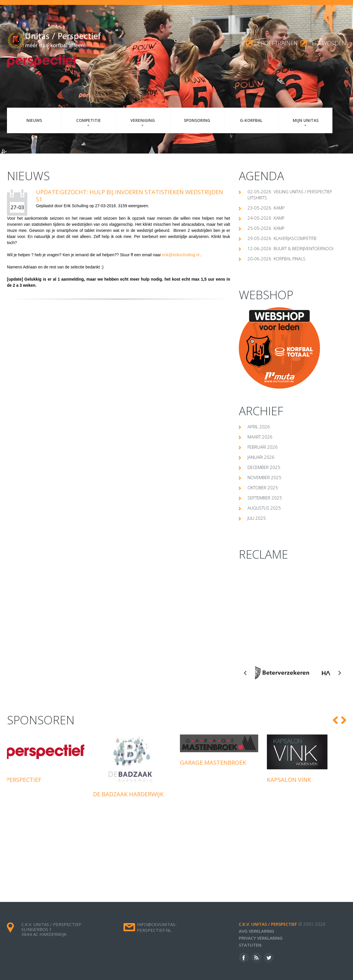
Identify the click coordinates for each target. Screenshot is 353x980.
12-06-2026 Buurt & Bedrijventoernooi (290, 248)
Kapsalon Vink (290, 780)
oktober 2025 (263, 488)
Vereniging (143, 120)
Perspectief (24, 780)
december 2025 (264, 467)
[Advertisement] (292, 607)
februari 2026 (263, 447)
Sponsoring (197, 120)
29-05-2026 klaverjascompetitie (282, 238)
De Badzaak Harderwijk (129, 794)
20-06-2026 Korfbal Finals (276, 259)
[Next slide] (339, 673)
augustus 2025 (264, 508)
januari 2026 (261, 457)
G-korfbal (251, 120)
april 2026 (259, 427)
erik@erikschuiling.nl (181, 255)
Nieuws (34, 120)
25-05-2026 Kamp (266, 228)
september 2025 (265, 498)
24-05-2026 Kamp (266, 218)
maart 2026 (260, 437)
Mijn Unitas (306, 120)
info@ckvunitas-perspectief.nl (157, 927)
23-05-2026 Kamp (266, 208)
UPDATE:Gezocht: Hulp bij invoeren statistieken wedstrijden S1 (130, 196)
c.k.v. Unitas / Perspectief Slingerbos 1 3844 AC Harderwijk (51, 929)
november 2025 (264, 477)
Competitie (89, 120)
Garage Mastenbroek (214, 762)
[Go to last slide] (245, 673)
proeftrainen (278, 43)
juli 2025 (257, 518)
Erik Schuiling (76, 206)
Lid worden (329, 43)
